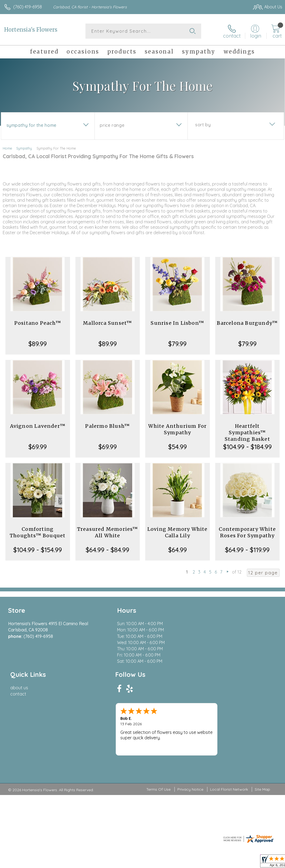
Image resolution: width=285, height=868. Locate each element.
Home (7, 148)
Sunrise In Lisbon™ (177, 323)
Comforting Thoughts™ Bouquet (38, 532)
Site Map (262, 727)
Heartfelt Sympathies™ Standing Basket (247, 433)
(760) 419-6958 (28, 7)
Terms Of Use (158, 727)
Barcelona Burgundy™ (247, 323)
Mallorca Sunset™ (107, 323)
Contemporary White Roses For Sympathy (247, 532)
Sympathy (24, 148)
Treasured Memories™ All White (108, 532)
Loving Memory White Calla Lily (178, 532)
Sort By (203, 125)
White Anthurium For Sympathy (177, 429)
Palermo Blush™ (107, 426)
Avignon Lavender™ (38, 426)
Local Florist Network (229, 727)
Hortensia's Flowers (31, 30)
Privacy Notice (190, 727)
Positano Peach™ (38, 323)
